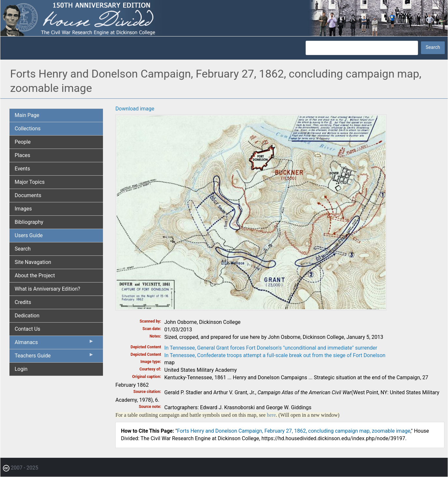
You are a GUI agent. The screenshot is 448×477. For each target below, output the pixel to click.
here (271, 415)
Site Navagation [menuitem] (33, 262)
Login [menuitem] (21, 369)
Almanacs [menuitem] (54, 344)
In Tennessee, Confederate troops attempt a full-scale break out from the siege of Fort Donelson (275, 355)
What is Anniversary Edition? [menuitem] (47, 289)
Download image (135, 109)
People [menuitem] (23, 142)
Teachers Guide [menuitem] (54, 357)
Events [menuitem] (22, 169)
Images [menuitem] (23, 209)
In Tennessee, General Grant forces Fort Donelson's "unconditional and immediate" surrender (271, 348)
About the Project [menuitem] (35, 275)
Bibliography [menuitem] (29, 222)
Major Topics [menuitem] (30, 182)
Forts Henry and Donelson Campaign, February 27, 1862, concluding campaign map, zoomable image (294, 431)
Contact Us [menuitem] (28, 329)
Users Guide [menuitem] (29, 235)
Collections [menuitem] (28, 129)
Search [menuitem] (23, 249)
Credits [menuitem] (23, 302)
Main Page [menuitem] (27, 115)
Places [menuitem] (22, 155)
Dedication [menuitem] (27, 316)
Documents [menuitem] (28, 195)
